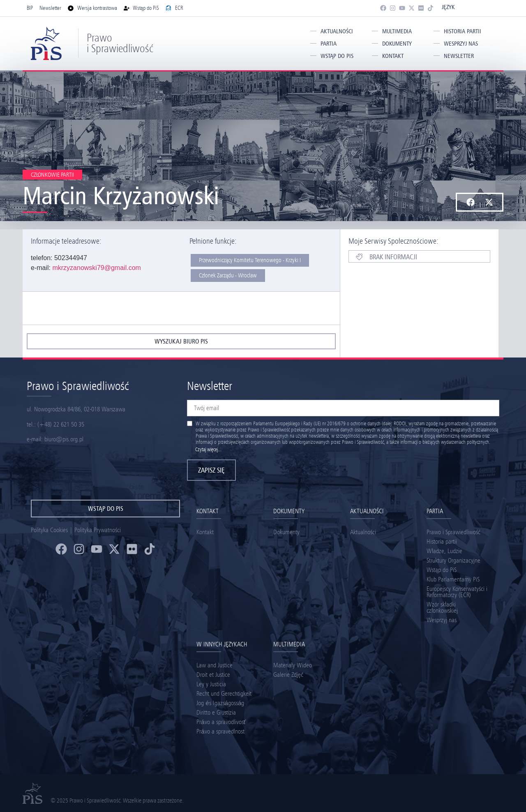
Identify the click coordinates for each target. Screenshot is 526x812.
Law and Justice (215, 665)
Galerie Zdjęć (288, 675)
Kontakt (393, 56)
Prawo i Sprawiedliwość (120, 43)
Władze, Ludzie (444, 551)
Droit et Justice (213, 675)
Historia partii (463, 31)
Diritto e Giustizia (216, 712)
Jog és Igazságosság (220, 703)
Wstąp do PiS (337, 56)
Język (448, 7)
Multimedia (397, 31)
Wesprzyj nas (461, 44)
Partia (329, 44)
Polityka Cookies (49, 530)
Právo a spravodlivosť (221, 722)
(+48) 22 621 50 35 (61, 424)
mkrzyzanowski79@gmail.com (96, 268)
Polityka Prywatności (98, 530)
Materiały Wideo (293, 665)
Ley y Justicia (211, 684)
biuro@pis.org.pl (64, 439)
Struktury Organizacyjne (453, 560)
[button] (470, 202)
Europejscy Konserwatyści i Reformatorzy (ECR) (457, 592)
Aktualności (337, 31)
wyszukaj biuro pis (181, 341)
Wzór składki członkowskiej (442, 607)
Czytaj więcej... (208, 449)
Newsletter (459, 56)
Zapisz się (211, 470)
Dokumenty (397, 44)
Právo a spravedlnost (220, 731)
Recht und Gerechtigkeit (224, 693)
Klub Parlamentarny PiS (453, 579)
